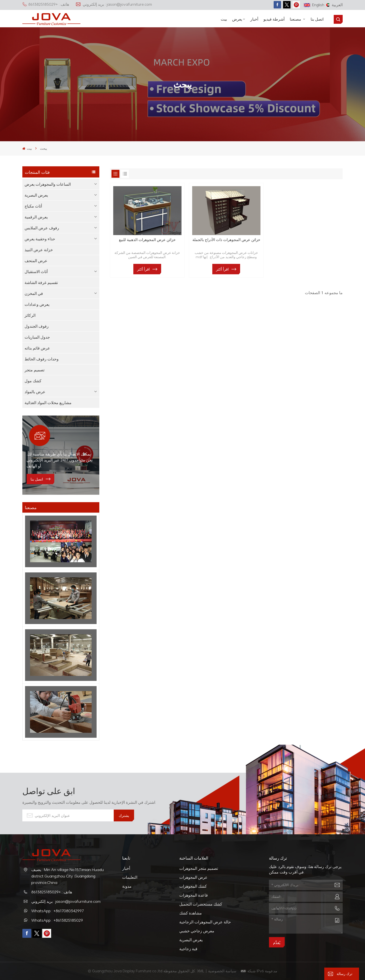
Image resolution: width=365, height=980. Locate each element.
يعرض (237, 19)
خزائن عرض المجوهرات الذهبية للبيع (147, 240)
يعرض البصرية (36, 195)
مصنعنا (296, 19)
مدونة (127, 886)
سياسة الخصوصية (223, 971)
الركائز (30, 315)
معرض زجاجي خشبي (197, 931)
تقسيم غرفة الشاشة (41, 282)
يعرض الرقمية (36, 217)
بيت (224, 19)
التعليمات (130, 877)
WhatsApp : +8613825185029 (57, 920)
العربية (334, 5)
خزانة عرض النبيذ (39, 250)
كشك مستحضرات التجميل (201, 904)
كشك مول (33, 381)
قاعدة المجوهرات (194, 895)
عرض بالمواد (35, 392)
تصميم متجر (35, 370)
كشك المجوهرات (193, 886)
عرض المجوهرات (193, 877)
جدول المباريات (37, 337)
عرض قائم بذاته (37, 348)
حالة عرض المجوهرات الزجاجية (205, 922)
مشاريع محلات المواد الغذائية (48, 403)
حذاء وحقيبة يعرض (40, 239)
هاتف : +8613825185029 (46, 4)
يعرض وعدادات (37, 304)
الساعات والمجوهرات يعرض (48, 184)
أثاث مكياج (33, 206)
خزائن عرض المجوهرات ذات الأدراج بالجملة (226, 240)
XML (201, 971)
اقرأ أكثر (143, 269)
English (314, 5)
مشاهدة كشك (191, 913)
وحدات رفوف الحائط (42, 359)
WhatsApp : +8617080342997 (58, 911)
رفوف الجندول (37, 326)
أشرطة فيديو (274, 19)
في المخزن (34, 293)
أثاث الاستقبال (36, 272)
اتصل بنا (317, 19)
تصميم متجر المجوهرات (199, 868)
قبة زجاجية (188, 949)
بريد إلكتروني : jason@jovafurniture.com (114, 4)
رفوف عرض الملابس (42, 228)
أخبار (254, 19)
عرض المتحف (36, 261)
